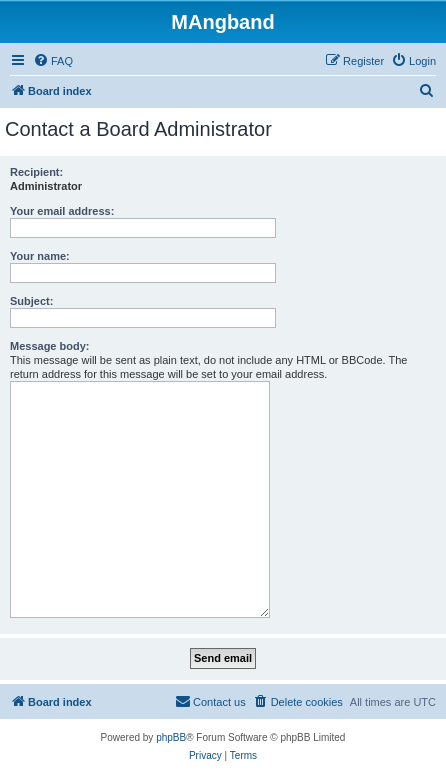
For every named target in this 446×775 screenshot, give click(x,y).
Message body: (49, 346)
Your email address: (62, 211)
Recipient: (36, 172)
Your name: (40, 256)
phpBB (171, 737)
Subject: (31, 301)
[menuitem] (53, 61)
